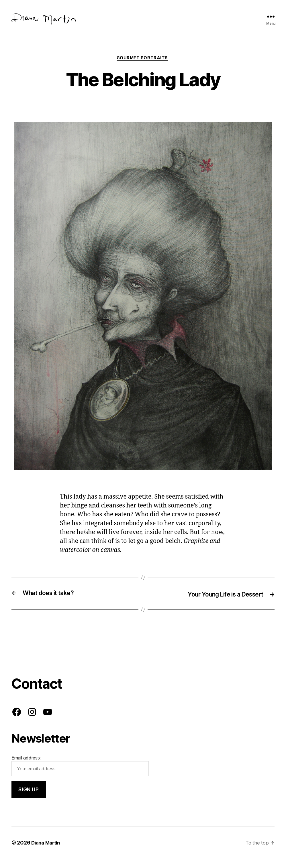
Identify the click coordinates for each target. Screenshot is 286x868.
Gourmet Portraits (143, 67)
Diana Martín (47, 852)
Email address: (80, 775)
